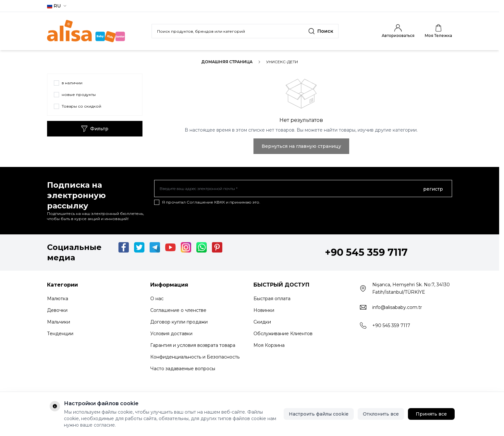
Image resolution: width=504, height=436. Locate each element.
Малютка (58, 299)
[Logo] (86, 31)
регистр (433, 189)
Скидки (262, 322)
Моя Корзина (269, 345)
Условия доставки (171, 334)
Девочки (57, 310)
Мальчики (59, 322)
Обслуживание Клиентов (283, 334)
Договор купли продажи (179, 322)
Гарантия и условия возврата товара (193, 345)
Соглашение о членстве (178, 310)
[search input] (245, 31)
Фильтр (95, 129)
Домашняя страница (227, 62)
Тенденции (60, 334)
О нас (157, 299)
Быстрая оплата (272, 299)
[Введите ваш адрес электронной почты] (303, 189)
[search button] (321, 31)
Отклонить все (381, 414)
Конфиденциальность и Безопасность (195, 357)
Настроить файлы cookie (319, 414)
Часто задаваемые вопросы (183, 369)
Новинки (264, 310)
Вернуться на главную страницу (301, 146)
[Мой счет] (398, 31)
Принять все (431, 414)
